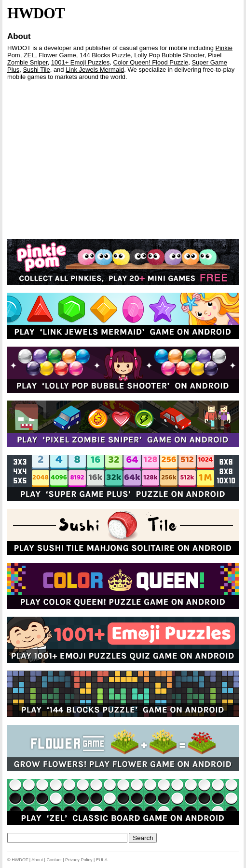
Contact (54, 860)
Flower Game (57, 55)
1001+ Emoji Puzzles (80, 62)
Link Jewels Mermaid (95, 70)
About (19, 36)
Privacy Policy (79, 860)
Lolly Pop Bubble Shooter (169, 55)
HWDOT (36, 13)
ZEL (29, 55)
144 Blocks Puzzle (105, 55)
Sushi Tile (36, 70)
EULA (102, 860)
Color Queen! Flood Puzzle (151, 62)
